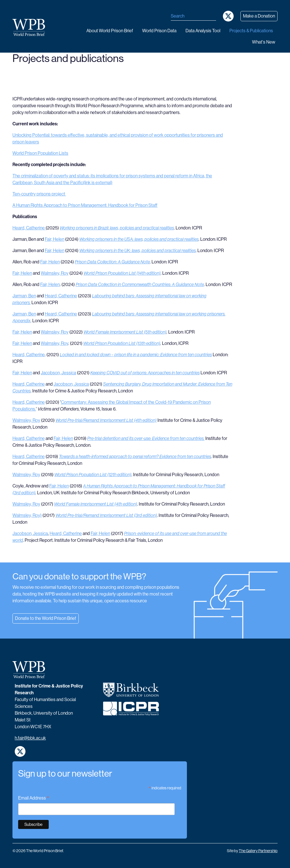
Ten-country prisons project (39, 194)
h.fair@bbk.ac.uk (30, 738)
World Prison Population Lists (40, 153)
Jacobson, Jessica (58, 373)
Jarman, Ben (24, 296)
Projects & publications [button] (251, 31)
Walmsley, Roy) (27, 515)
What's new (264, 42)
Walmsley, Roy (55, 273)
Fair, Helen (55, 239)
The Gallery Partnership (258, 851)
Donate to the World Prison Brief (46, 618)
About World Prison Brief (110, 31)
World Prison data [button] (159, 31)
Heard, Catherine (29, 228)
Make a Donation (259, 16)
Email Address (34, 799)
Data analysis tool (203, 31)
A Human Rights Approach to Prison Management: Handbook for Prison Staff (85, 205)
